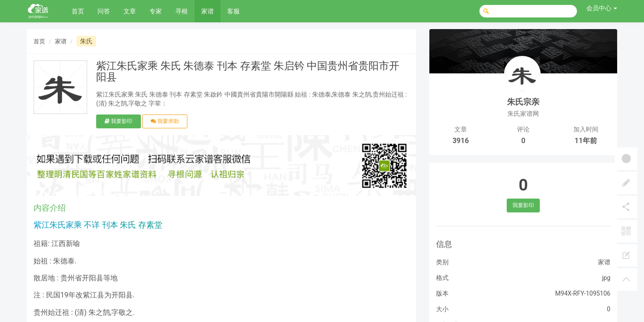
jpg (606, 278)
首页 (78, 11)
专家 (156, 11)
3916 (461, 141)
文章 (130, 11)
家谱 (208, 11)
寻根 (182, 11)
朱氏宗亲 (523, 102)
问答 (104, 11)
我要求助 (165, 121)
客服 (233, 11)
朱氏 (86, 41)
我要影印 (119, 121)
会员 (602, 8)
